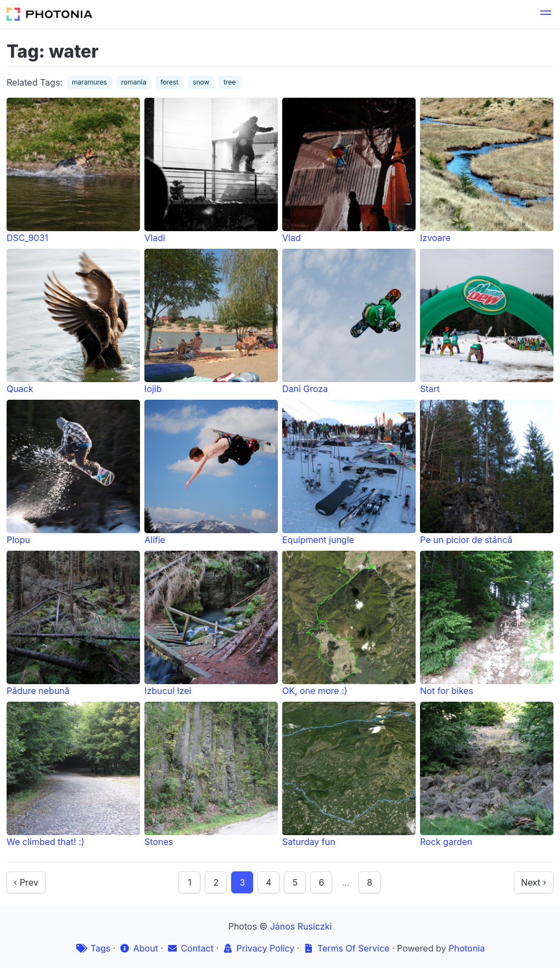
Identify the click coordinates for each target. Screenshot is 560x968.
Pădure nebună (73, 623)
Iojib (211, 321)
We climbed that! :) (73, 774)
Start (487, 321)
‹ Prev (26, 882)
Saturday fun (349, 774)
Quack (73, 321)
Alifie (211, 472)
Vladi (211, 170)
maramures (89, 82)
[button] (546, 14)
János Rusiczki (301, 926)
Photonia (467, 948)
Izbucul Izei (211, 623)
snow (201, 82)
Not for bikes (487, 623)
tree (229, 82)
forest (169, 82)
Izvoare (487, 170)
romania (134, 82)
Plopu (73, 472)
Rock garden (487, 774)
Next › (534, 882)
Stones (211, 774)
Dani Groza (349, 321)
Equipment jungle (349, 472)
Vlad (349, 170)
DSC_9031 (73, 170)
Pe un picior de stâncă (487, 472)
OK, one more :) (349, 623)
